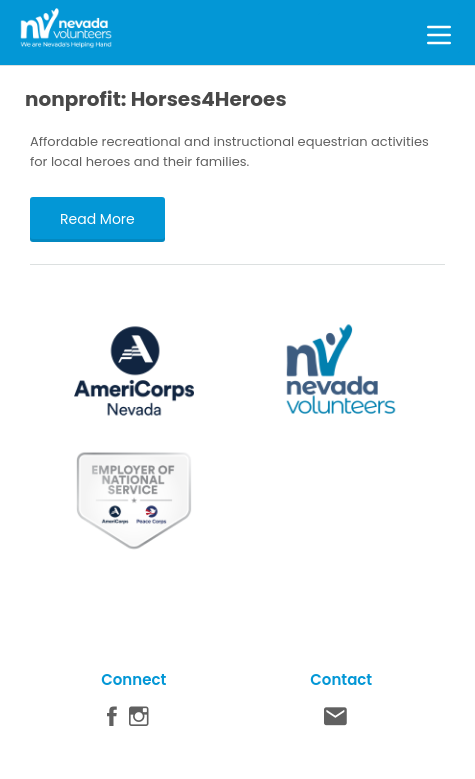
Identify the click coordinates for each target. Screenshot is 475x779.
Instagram (139, 721)
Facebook (112, 721)
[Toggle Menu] (439, 32)
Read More (97, 219)
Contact (335, 721)
